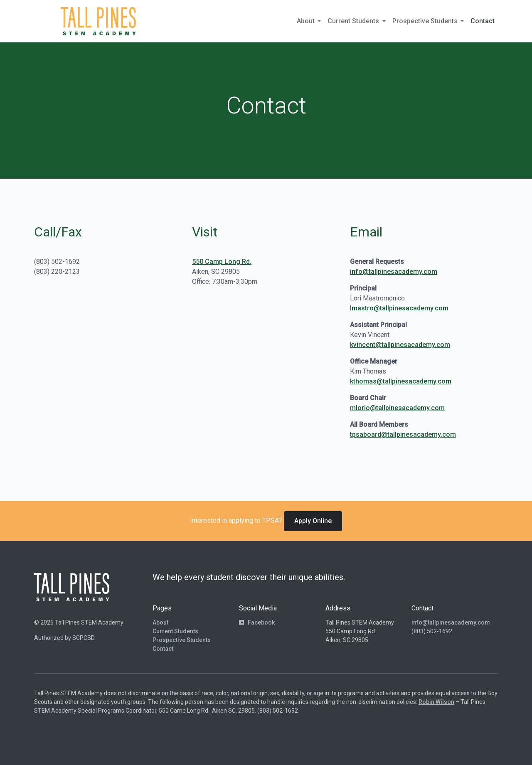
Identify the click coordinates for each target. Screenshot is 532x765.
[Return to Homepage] (98, 21)
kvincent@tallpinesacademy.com (400, 345)
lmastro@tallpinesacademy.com (399, 308)
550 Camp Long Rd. (222, 262)
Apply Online (313, 521)
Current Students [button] (354, 21)
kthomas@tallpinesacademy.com (401, 381)
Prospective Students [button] (426, 21)
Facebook (257, 622)
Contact (483, 21)
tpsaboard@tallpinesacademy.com (403, 434)
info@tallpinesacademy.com (394, 272)
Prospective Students (182, 640)
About (160, 622)
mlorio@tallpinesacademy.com (397, 408)
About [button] (307, 21)
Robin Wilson (436, 702)
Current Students (175, 631)
